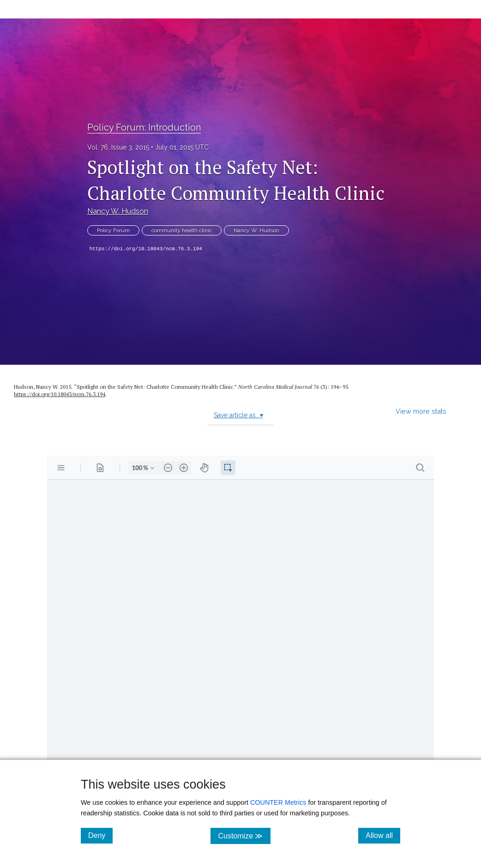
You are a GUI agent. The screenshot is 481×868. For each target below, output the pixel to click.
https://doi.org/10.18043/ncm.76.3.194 (146, 249)
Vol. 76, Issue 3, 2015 (118, 147)
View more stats (421, 411)
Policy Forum (113, 230)
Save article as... (238, 415)
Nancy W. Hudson (118, 211)
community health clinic (182, 230)
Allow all (383, 835)
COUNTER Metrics (278, 802)
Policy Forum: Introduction (144, 127)
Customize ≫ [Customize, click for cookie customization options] (244, 835)
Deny (100, 835)
